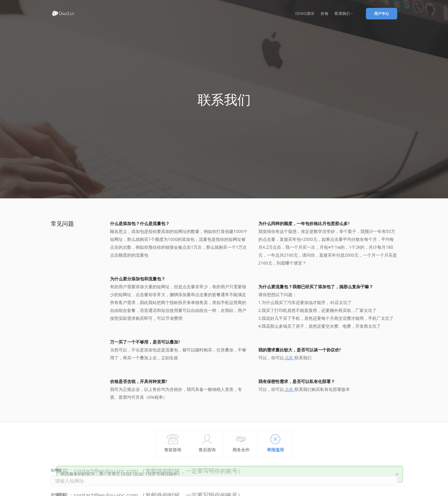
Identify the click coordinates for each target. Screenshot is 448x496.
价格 (324, 14)
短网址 (56, 471)
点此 (289, 358)
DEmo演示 (305, 14)
